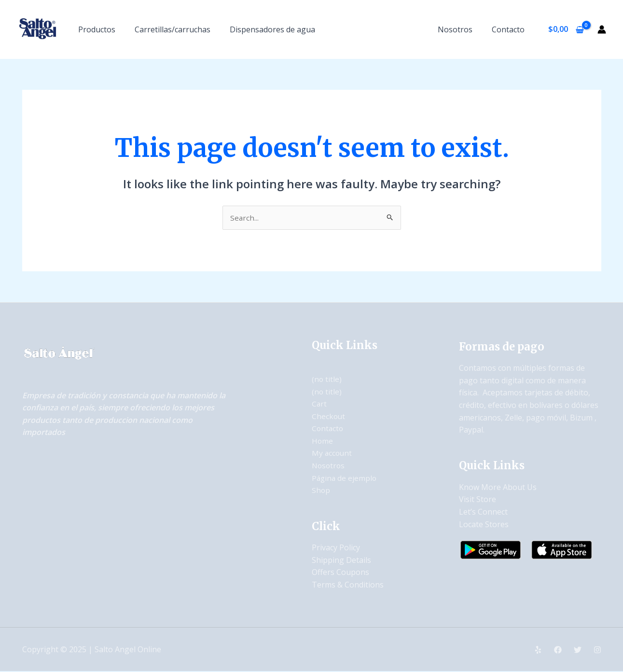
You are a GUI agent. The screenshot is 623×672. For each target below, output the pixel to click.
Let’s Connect (483, 512)
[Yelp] (538, 650)
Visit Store (478, 500)
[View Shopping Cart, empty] (566, 29)
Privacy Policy (336, 548)
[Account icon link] (602, 29)
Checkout (329, 417)
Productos (97, 29)
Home (323, 441)
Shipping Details (341, 560)
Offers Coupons (340, 573)
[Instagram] (597, 650)
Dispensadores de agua (272, 29)
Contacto (510, 29)
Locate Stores (484, 525)
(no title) (327, 379)
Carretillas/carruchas (173, 29)
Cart (319, 404)
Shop (321, 490)
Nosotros (461, 29)
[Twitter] (578, 650)
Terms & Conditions (348, 585)
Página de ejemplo (345, 478)
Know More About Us (498, 488)
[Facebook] (558, 650)
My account (332, 454)
